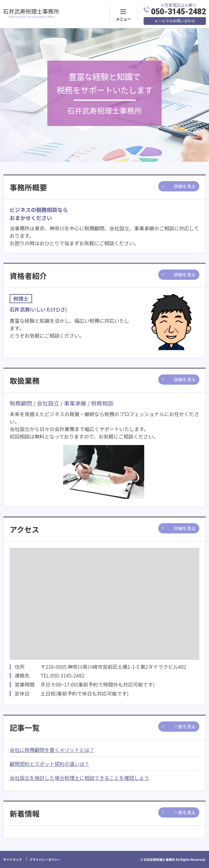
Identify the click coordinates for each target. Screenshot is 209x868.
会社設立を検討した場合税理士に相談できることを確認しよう (79, 778)
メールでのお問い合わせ (175, 21)
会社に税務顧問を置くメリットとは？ (52, 750)
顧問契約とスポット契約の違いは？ (50, 764)
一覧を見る (185, 726)
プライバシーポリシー (45, 859)
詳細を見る (185, 186)
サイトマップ (12, 859)
